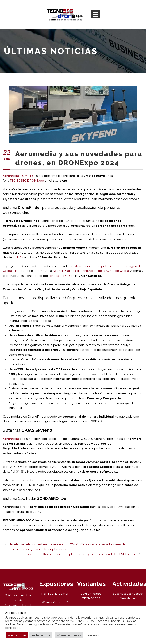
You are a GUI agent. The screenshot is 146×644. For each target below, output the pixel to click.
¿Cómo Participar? (55, 602)
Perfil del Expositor (55, 594)
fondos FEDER (59, 276)
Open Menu (96, 14)
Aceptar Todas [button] (17, 635)
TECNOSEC (18, 180)
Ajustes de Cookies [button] (69, 635)
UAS (20, 257)
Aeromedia (11, 439)
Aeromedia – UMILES (18, 176)
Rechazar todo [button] (41, 635)
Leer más (92, 635)
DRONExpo (35, 180)
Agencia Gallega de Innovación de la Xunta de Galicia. (91, 271)
